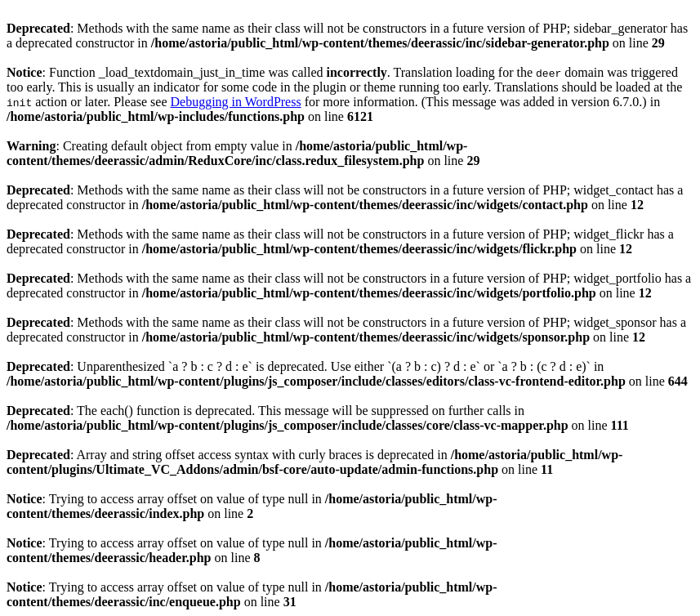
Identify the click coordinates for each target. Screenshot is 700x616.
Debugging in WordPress (235, 102)
